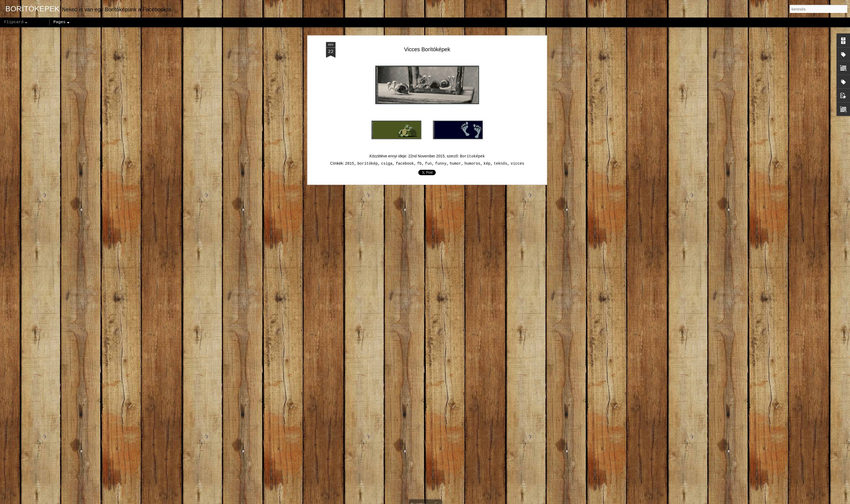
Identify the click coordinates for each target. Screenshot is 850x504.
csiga (387, 116)
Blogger (459, 501)
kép (487, 116)
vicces (517, 116)
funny (441, 116)
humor (455, 116)
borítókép (368, 116)
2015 (349, 116)
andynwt (428, 501)
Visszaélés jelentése (485, 501)
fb (419, 116)
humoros (472, 116)
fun (428, 116)
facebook (405, 116)
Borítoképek (472, 108)
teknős (501, 116)
